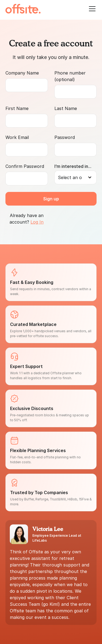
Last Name (66, 108)
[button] (91, 9)
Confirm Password (25, 166)
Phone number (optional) (70, 76)
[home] (23, 9)
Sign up (51, 199)
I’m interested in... (73, 166)
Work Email (17, 137)
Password (65, 137)
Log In (37, 222)
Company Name (22, 73)
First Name (17, 108)
